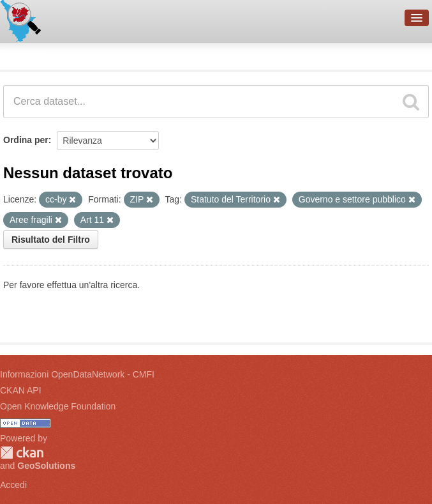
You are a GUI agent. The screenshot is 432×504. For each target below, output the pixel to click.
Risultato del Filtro (51, 240)
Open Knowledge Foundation (58, 406)
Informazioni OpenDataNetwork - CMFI (77, 374)
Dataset (23, 54)
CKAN (22, 453)
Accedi (13, 485)
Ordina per (26, 140)
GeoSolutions (46, 466)
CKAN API (21, 390)
